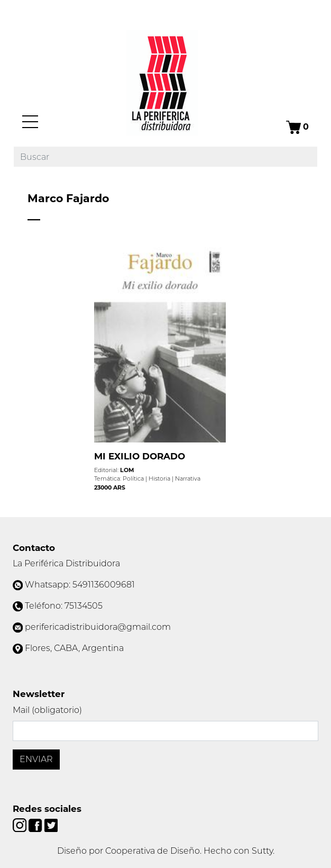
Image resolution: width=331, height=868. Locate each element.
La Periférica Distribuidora (66, 563)
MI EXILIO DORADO (140, 456)
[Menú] (30, 122)
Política (133, 478)
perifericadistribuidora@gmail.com (98, 627)
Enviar (36, 759)
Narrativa (188, 478)
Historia (159, 478)
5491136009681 (104, 585)
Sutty (262, 851)
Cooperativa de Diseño (153, 851)
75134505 (84, 606)
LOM (127, 470)
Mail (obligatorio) (47, 710)
